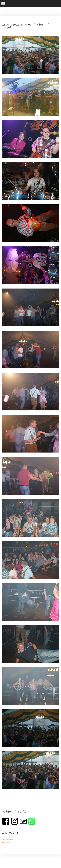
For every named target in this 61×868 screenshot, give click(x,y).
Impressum (7, 840)
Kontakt (6, 843)
